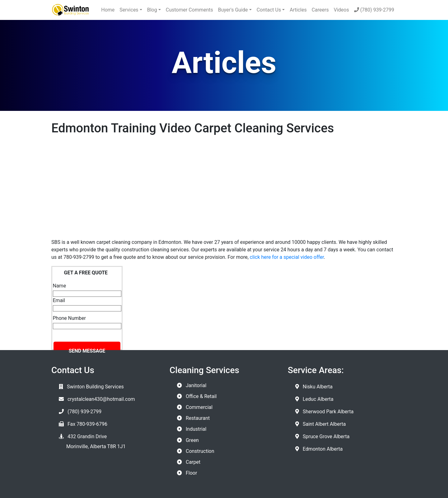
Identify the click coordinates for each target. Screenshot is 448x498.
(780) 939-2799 (374, 10)
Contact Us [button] (269, 10)
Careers (320, 10)
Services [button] (129, 10)
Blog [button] (152, 10)
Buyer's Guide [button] (233, 10)
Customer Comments (189, 10)
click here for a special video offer (287, 257)
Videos (341, 10)
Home (108, 10)
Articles (298, 10)
